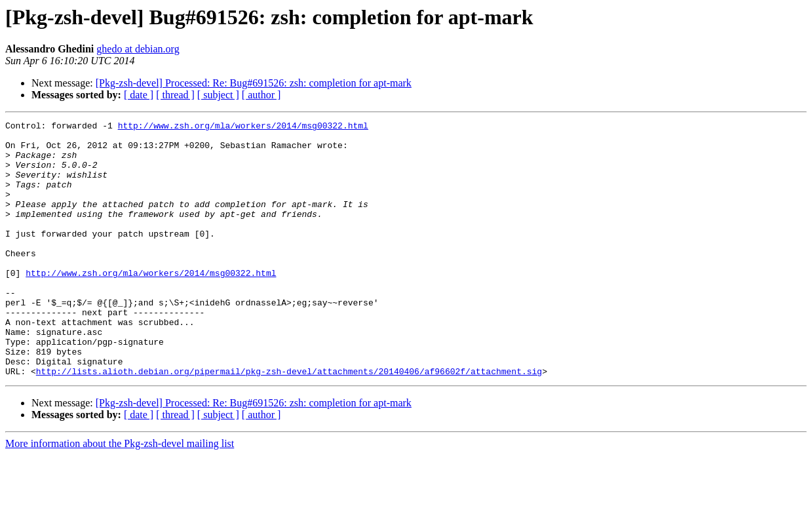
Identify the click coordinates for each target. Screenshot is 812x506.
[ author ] (261, 95)
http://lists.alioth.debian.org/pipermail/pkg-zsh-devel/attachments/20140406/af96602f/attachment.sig (289, 422)
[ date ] (139, 95)
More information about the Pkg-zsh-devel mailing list (120, 495)
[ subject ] (218, 95)
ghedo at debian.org (138, 49)
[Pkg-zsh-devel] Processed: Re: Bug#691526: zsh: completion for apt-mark (254, 83)
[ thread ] (175, 95)
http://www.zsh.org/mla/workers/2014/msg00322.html (243, 127)
